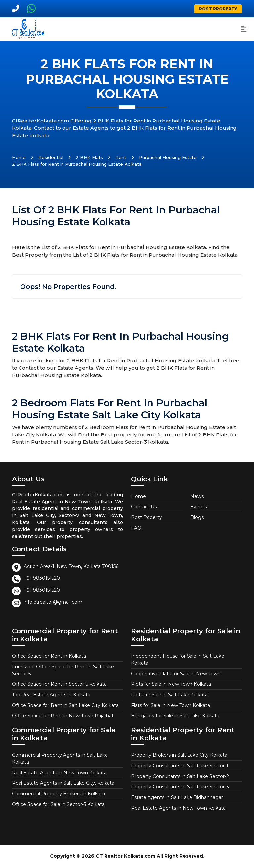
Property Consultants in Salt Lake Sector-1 (180, 766)
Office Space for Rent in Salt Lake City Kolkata (65, 705)
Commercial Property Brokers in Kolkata (58, 794)
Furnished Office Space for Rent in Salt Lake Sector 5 (63, 670)
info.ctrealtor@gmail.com (53, 602)
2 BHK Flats (89, 157)
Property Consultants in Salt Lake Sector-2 (180, 776)
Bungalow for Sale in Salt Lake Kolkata (175, 716)
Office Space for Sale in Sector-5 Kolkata (58, 804)
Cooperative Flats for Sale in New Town (176, 674)
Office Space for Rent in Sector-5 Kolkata (59, 684)
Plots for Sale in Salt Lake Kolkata (169, 695)
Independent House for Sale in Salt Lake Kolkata (178, 660)
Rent (121, 157)
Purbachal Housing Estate (168, 157)
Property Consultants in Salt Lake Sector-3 (180, 787)
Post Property (218, 9)
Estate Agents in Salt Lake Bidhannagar (177, 797)
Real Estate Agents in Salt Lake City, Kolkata (63, 783)
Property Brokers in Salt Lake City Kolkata (179, 755)
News (197, 496)
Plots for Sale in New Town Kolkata (171, 684)
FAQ (136, 528)
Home (19, 157)
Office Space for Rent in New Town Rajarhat (63, 716)
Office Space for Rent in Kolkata (49, 656)
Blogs (197, 517)
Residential (51, 157)
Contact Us (144, 507)
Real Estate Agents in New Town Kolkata (59, 773)
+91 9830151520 (42, 578)
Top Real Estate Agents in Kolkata (51, 695)
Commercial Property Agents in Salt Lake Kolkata (60, 759)
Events (199, 507)
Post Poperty (147, 517)
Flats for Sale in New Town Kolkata (170, 705)
